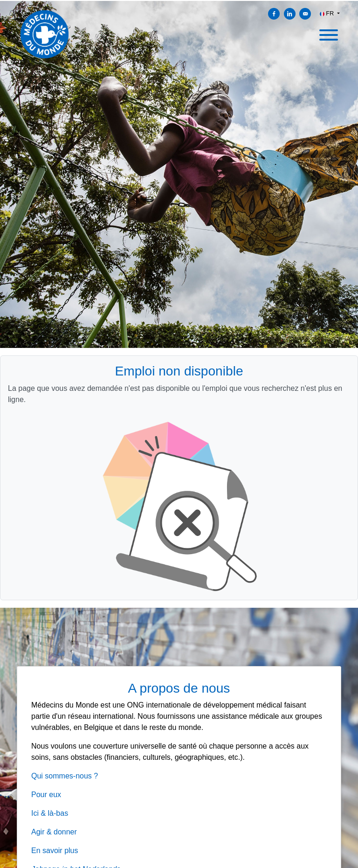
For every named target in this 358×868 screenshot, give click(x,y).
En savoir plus (55, 851)
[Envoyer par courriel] (305, 14)
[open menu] (328, 32)
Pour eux (46, 795)
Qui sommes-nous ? (65, 776)
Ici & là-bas (50, 813)
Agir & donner (54, 832)
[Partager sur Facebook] (274, 14)
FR (328, 13)
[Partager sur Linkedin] (290, 14)
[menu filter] (179, 0)
